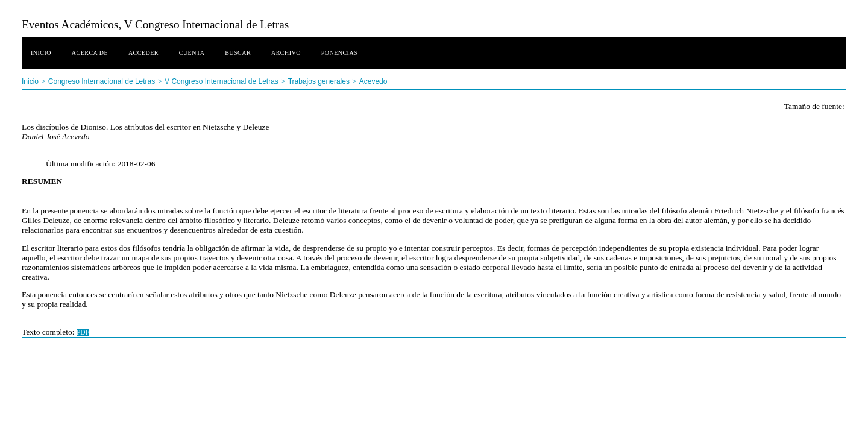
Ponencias (339, 53)
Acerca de (90, 53)
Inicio (41, 53)
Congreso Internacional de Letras (102, 81)
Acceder (143, 53)
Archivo (286, 53)
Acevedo (373, 81)
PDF (83, 332)
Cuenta (192, 53)
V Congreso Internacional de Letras (222, 81)
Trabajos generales (319, 81)
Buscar (238, 53)
